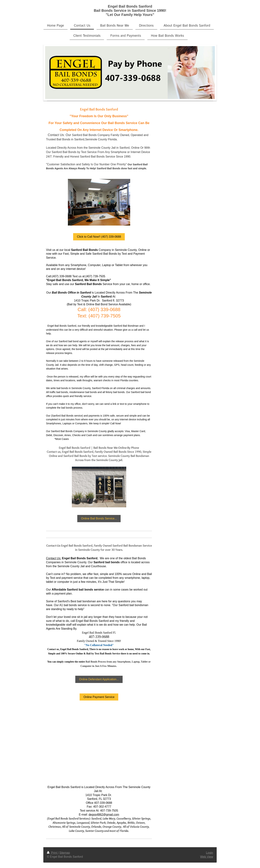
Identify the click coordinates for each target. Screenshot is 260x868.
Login (210, 853)
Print (52, 853)
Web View (207, 857)
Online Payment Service (99, 697)
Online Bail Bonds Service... (99, 518)
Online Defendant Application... (99, 679)
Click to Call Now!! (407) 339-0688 (99, 237)
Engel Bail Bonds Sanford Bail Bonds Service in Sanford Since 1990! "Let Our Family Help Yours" (130, 10)
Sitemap (65, 853)
